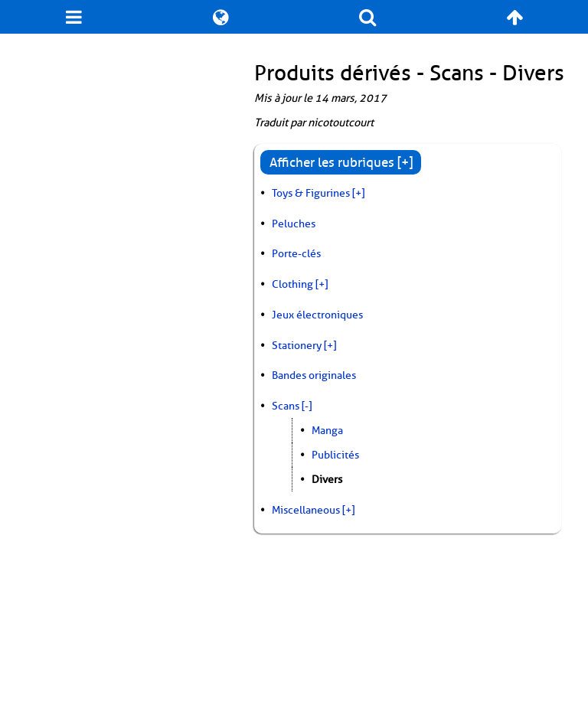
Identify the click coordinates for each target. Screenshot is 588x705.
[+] (358, 193)
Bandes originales (314, 375)
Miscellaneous (306, 510)
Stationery (297, 345)
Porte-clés (296, 253)
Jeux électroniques (317, 315)
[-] (307, 406)
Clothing (292, 284)
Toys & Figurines (311, 193)
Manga (327, 430)
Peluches (294, 224)
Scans (286, 406)
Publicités (335, 455)
